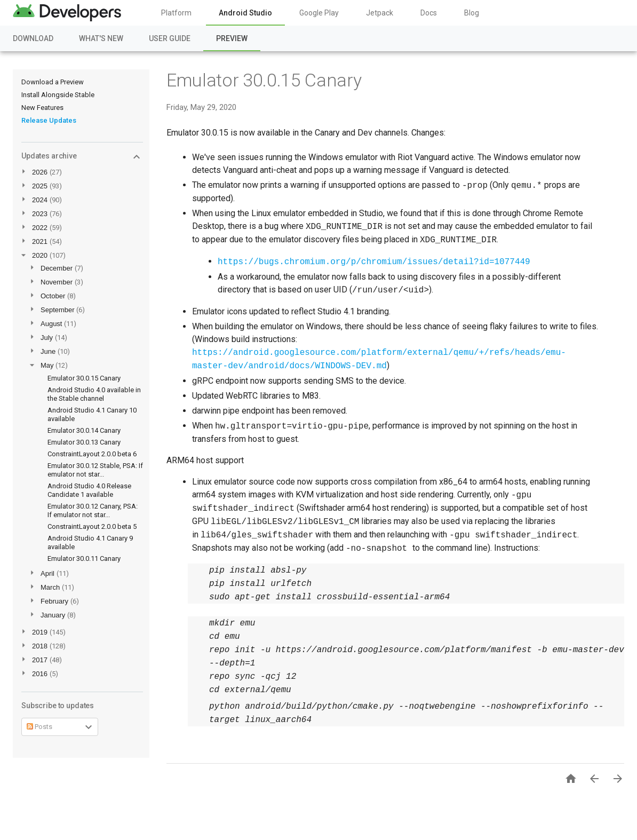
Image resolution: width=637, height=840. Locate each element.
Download (33, 38)
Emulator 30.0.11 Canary (84, 558)
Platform (176, 13)
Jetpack (380, 13)
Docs (429, 13)
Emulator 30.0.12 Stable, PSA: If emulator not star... (95, 470)
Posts (39, 727)
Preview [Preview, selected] (232, 38)
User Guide (170, 38)
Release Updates (49, 120)
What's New (101, 38)
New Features (42, 108)
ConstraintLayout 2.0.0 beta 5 (92, 526)
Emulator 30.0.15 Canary (84, 378)
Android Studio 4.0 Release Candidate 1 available (89, 490)
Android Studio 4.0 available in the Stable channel (94, 394)
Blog (472, 13)
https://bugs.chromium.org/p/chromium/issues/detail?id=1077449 (374, 262)
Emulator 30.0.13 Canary (84, 442)
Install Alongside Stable (58, 95)
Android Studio (245, 13)
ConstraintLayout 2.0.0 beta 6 (92, 454)
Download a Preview (53, 82)
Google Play (319, 13)
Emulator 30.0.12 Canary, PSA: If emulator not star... (93, 510)
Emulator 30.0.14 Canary (84, 430)
